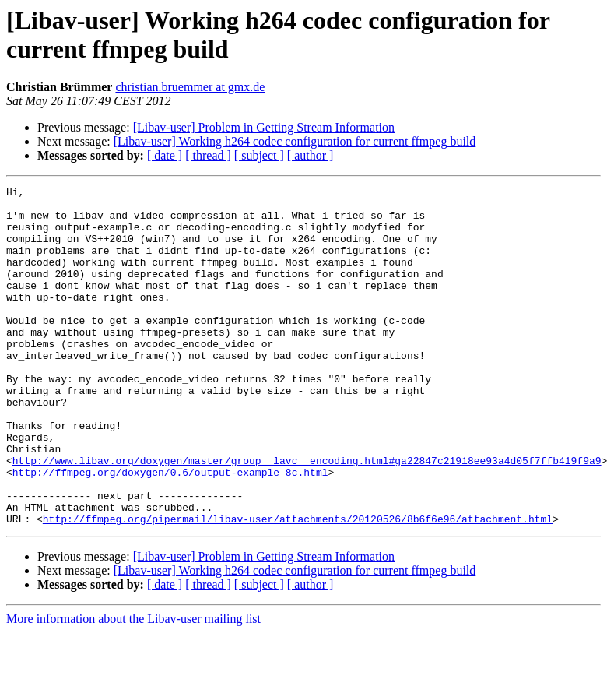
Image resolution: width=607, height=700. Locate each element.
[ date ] (165, 155)
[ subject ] (259, 155)
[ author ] (311, 155)
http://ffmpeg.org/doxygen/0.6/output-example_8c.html (170, 530)
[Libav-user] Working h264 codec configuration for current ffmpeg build (295, 141)
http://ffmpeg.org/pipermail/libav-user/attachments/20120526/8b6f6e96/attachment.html (298, 586)
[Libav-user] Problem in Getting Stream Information (264, 127)
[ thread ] (208, 155)
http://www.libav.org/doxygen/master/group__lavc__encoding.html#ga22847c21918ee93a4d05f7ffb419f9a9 (307, 516)
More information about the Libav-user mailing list (133, 686)
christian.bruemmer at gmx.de (190, 87)
